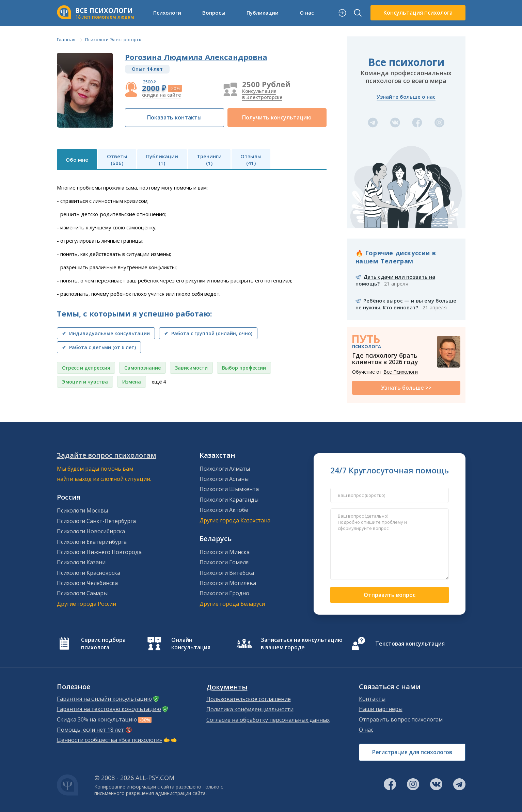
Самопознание (143, 368)
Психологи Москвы (82, 510)
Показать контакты (174, 117)
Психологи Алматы (225, 469)
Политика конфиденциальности (250, 709)
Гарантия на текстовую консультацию (109, 709)
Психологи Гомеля (224, 562)
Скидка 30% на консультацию (97, 719)
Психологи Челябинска (87, 583)
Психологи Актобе (224, 510)
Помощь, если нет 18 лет (90, 730)
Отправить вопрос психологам (401, 719)
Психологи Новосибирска (91, 531)
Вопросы (214, 13)
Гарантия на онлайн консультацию (104, 699)
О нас (307, 13)
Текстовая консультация (410, 644)
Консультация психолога (418, 13)
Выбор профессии (244, 368)
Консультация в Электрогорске (262, 94)
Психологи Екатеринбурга (92, 542)
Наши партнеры (381, 709)
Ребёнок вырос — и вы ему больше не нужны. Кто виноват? (406, 304)
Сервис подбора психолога (103, 644)
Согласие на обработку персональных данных (268, 720)
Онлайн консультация (191, 644)
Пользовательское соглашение (249, 699)
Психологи (167, 13)
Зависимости (191, 368)
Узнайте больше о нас (406, 97)
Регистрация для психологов (412, 752)
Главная (66, 39)
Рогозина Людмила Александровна (196, 57)
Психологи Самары (82, 593)
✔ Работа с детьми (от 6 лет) (99, 347)
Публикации (263, 13)
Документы (227, 687)
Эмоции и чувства (85, 382)
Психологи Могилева (228, 583)
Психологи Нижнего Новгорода (99, 552)
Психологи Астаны (224, 479)
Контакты (372, 699)
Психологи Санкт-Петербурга (96, 521)
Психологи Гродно (224, 593)
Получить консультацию (277, 117)
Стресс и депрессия (86, 368)
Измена (132, 382)
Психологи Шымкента (229, 489)
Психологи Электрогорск (113, 39)
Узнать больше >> (406, 388)
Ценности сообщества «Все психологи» (109, 740)
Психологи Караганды (229, 500)
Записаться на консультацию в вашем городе (302, 644)
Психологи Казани (81, 562)
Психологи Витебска (227, 573)
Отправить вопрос (390, 595)
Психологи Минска (225, 552)
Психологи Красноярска (89, 573)
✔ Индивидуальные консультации (106, 333)
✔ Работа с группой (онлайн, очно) (208, 333)
